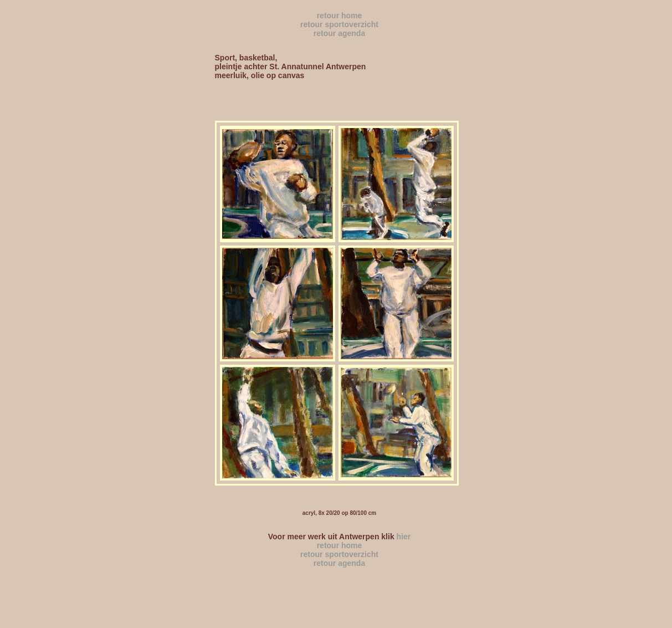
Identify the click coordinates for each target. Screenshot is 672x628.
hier (403, 537)
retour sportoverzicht (339, 24)
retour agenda (339, 33)
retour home (340, 16)
